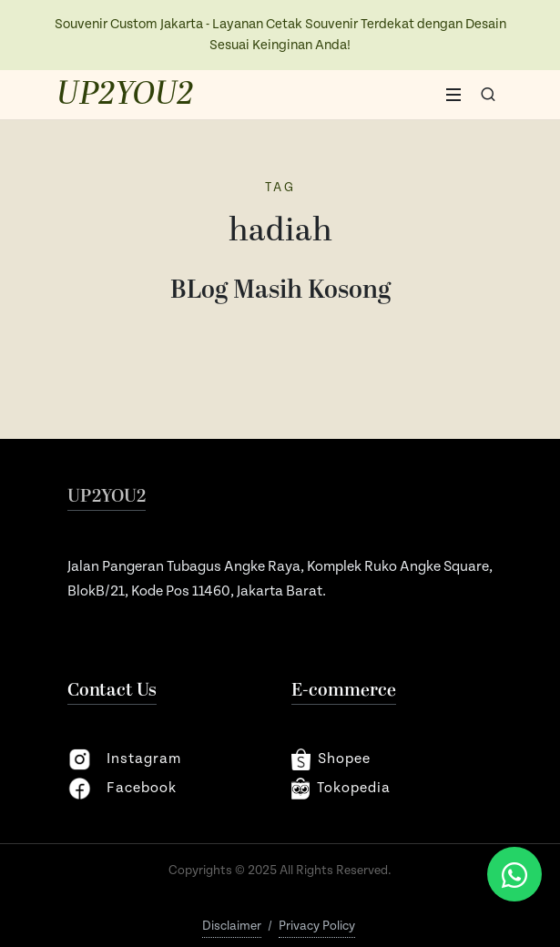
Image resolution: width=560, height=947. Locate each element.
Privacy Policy (317, 926)
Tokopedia (341, 789)
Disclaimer (232, 926)
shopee (331, 759)
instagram (125, 759)
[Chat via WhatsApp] (514, 874)
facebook (122, 789)
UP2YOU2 (125, 95)
